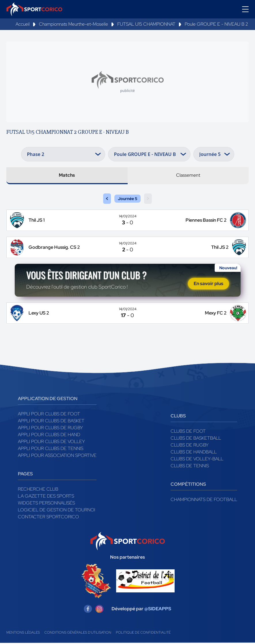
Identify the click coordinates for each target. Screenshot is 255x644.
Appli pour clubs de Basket (51, 422)
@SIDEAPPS (158, 610)
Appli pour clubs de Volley (51, 442)
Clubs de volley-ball (197, 460)
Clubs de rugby (190, 446)
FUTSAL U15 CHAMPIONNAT (146, 24)
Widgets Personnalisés (46, 504)
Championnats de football (204, 500)
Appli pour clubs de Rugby (50, 429)
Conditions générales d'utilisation (78, 634)
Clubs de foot (188, 432)
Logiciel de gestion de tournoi (56, 511)
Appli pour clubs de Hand (49, 435)
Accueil (23, 24)
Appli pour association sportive (57, 456)
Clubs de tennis (190, 467)
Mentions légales (23, 634)
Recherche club (38, 490)
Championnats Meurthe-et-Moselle (73, 24)
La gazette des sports (46, 497)
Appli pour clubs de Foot (49, 415)
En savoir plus (208, 284)
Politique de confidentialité (143, 634)
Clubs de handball (194, 453)
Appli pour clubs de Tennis (51, 449)
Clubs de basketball (196, 439)
